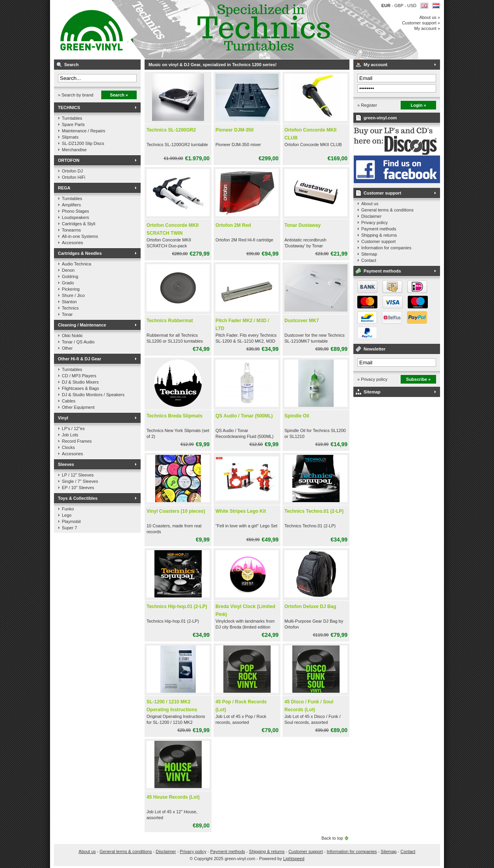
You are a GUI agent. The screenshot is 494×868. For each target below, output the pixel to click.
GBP (399, 6)
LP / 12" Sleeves (78, 475)
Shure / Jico (73, 295)
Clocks (68, 447)
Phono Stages (75, 211)
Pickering (71, 289)
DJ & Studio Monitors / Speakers (93, 395)
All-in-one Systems (80, 236)
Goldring (70, 276)
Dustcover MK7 (302, 321)
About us (370, 204)
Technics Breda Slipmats (175, 416)
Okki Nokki (72, 336)
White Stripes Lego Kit (241, 511)
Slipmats (70, 137)
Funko (68, 509)
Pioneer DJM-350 (235, 130)
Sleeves (66, 464)
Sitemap (369, 254)
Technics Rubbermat (170, 321)
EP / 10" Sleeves (78, 488)
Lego (67, 515)
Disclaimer (371, 216)
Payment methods (379, 229)
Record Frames (77, 441)
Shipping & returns (379, 235)
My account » (427, 28)
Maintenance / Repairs (84, 131)
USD (412, 6)
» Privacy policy (372, 379)
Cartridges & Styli (79, 224)
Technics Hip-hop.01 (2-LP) (177, 606)
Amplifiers (71, 205)
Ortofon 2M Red (233, 225)
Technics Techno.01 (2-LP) (314, 511)
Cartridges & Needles (80, 253)
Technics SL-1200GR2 (171, 130)
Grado (68, 283)
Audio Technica (76, 264)
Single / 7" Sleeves (80, 481)
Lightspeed (294, 859)
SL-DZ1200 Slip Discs (83, 143)
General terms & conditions (387, 210)
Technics (70, 308)
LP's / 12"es (73, 428)
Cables (69, 401)
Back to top (332, 838)
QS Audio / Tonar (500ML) (244, 416)
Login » (418, 105)
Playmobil (71, 521)
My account (376, 65)
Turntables (72, 118)
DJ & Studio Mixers (80, 382)
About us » (430, 17)
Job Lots (70, 435)
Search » (119, 95)
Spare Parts (73, 124)
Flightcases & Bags (80, 388)
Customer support (382, 193)
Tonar (67, 314)
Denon (68, 270)
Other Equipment (78, 407)
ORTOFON (69, 160)
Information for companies (386, 248)
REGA (64, 188)
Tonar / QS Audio (78, 342)
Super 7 (70, 528)
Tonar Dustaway (303, 225)
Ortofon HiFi (73, 177)
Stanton (69, 302)
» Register (367, 105)
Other (67, 348)
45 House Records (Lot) (173, 797)
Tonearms (71, 230)
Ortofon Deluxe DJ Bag (310, 606)
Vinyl (63, 418)
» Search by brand (76, 95)
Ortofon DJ (72, 171)
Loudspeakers (75, 217)
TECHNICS (69, 108)
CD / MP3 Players (79, 376)
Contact (369, 260)
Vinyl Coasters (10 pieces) (176, 511)
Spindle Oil (297, 416)
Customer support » (421, 23)
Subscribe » (418, 379)
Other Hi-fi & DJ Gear (80, 359)
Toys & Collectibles (78, 498)
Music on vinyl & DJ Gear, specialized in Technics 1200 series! (158, 30)
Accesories (72, 243)
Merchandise (74, 150)
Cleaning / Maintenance (82, 325)
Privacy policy (374, 223)
